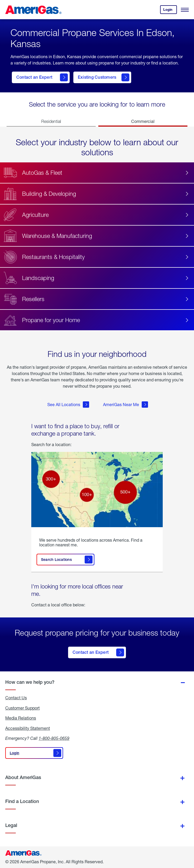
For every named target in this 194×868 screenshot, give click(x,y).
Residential (51, 121)
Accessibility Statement (28, 728)
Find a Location (22, 801)
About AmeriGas (23, 777)
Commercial (143, 121)
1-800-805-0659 (54, 738)
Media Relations (21, 718)
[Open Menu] (185, 10)
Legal (11, 825)
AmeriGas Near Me (126, 405)
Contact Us (16, 698)
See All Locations (68, 405)
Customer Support (22, 708)
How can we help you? (30, 682)
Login (170, 11)
